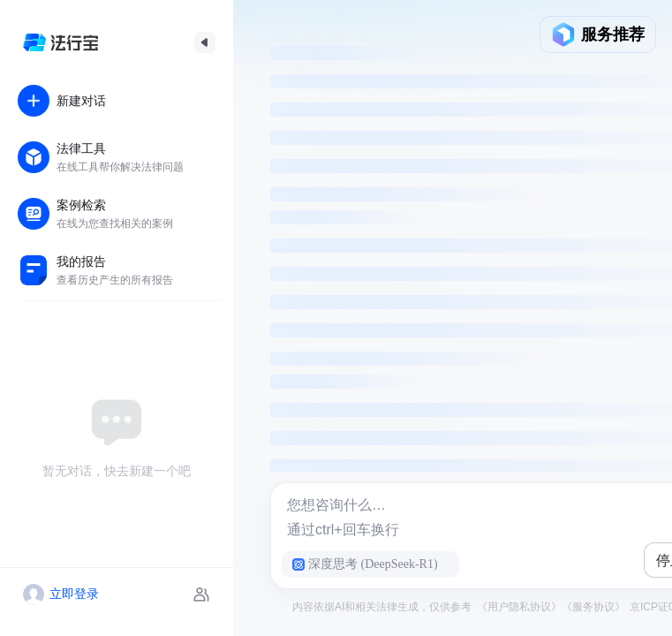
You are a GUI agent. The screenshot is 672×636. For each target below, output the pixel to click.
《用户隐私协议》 (519, 607)
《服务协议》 (593, 607)
